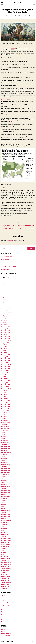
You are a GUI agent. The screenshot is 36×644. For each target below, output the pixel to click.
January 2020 (5, 357)
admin (10, 16)
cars (3, 598)
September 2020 (6, 341)
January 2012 (5, 513)
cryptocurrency (6, 600)
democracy (5, 602)
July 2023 (4, 299)
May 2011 (4, 529)
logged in (11, 241)
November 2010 (6, 541)
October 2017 (5, 387)
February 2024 (6, 289)
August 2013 (5, 475)
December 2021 (6, 331)
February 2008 (6, 584)
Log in (3, 629)
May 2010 (4, 552)
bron (12, 122)
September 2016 (6, 409)
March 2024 (5, 287)
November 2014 (6, 449)
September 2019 (6, 365)
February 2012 (5, 511)
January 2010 (5, 560)
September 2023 (6, 295)
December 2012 (6, 491)
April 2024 (4, 285)
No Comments (27, 16)
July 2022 (4, 317)
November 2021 (6, 333)
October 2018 (5, 371)
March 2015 (5, 441)
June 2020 (4, 347)
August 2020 (5, 343)
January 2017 (5, 403)
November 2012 (6, 493)
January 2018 (5, 383)
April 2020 (4, 351)
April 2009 (4, 574)
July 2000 (4, 588)
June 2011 (4, 527)
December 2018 (6, 367)
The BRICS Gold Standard (9, 266)
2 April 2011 (18, 16)
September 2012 (6, 497)
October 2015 (5, 427)
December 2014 (6, 447)
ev (2, 608)
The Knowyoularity (7, 257)
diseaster (4, 604)
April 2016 (4, 419)
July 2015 (4, 433)
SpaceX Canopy (6, 269)
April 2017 (4, 397)
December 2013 (6, 469)
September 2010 (6, 544)
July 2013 (4, 477)
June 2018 (4, 375)
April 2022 (4, 323)
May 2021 (4, 335)
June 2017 (4, 393)
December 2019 (6, 359)
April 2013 (4, 483)
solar (3, 618)
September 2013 (6, 473)
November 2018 (6, 369)
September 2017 (6, 389)
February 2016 (5, 423)
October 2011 (5, 519)
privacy (4, 614)
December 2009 (6, 562)
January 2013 (5, 489)
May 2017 (4, 395)
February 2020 (6, 355)
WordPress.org (6, 635)
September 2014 (6, 453)
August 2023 (5, 297)
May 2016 (4, 417)
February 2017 (5, 401)
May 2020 (4, 349)
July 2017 (4, 391)
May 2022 (4, 321)
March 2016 (5, 421)
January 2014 (5, 467)
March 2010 (5, 556)
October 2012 (5, 495)
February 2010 (6, 558)
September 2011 (6, 521)
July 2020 (4, 345)
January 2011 (5, 537)
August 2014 (5, 455)
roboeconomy (5, 616)
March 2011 (5, 533)
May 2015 (4, 437)
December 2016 (6, 405)
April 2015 (4, 439)
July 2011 (4, 525)
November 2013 (6, 471)
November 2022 (6, 309)
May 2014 (4, 459)
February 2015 (5, 443)
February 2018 (5, 381)
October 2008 (5, 580)
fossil (3, 612)
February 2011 (5, 535)
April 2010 (4, 554)
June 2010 (4, 550)
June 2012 (4, 503)
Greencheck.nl (18, 3)
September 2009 (6, 568)
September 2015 (6, 429)
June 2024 (4, 283)
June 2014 (4, 457)
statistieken (13, 48)
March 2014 (5, 463)
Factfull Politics (6, 260)
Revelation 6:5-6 (5, 100)
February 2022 (6, 327)
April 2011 (4, 531)
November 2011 (6, 517)
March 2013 (5, 485)
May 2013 (4, 481)
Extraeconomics (6, 610)
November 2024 (6, 281)
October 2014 (5, 451)
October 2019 (5, 363)
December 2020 (6, 337)
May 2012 (4, 505)
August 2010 (5, 546)
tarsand (4, 622)
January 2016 (5, 425)
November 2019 (6, 361)
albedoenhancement (7, 596)
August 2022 (5, 315)
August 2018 (5, 373)
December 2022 (6, 307)
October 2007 (5, 586)
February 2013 (5, 487)
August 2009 (5, 570)
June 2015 (4, 435)
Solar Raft (4, 620)
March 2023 (5, 305)
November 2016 (6, 407)
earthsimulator (6, 606)
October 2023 (5, 293)
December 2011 (6, 515)
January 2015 (5, 445)
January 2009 (5, 578)
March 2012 (5, 509)
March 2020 (5, 353)
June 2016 (4, 415)
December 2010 (6, 539)
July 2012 (4, 501)
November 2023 (6, 291)
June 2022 (4, 319)
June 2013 (4, 479)
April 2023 (4, 303)
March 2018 (5, 379)
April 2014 (4, 461)
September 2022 (6, 313)
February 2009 (6, 576)
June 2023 (4, 301)
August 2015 (5, 431)
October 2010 (5, 542)
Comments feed (6, 633)
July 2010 (4, 548)
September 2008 (6, 582)
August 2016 (5, 411)
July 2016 (4, 413)
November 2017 (6, 385)
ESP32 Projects (6, 263)
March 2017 (5, 399)
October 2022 (5, 311)
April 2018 (4, 377)
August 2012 (5, 499)
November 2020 (6, 339)
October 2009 (5, 566)
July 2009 (4, 572)
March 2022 (5, 325)
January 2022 (5, 329)
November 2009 (6, 564)
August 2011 (5, 523)
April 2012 (4, 507)
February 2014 (5, 465)
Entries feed (5, 631)
